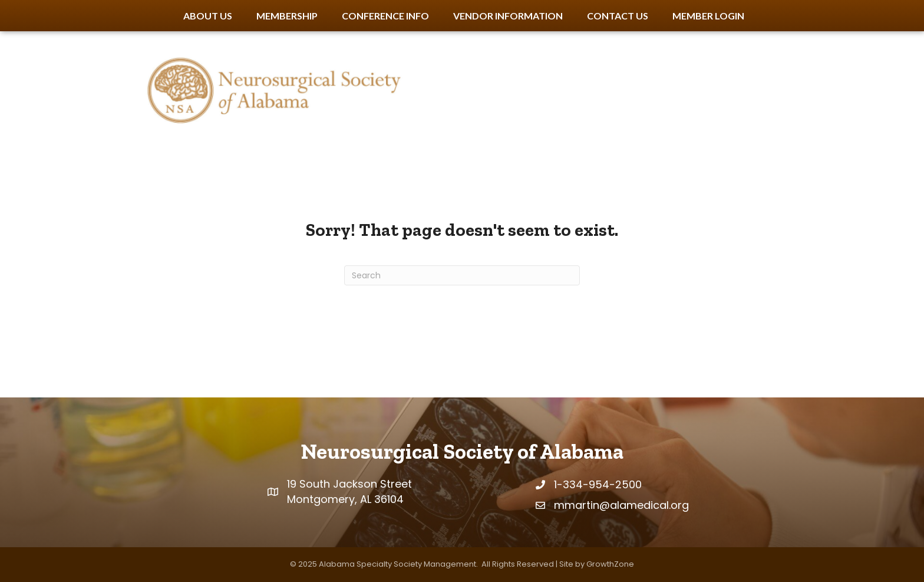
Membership (287, 16)
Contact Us (618, 16)
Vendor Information (508, 16)
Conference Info (385, 16)
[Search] (462, 275)
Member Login (708, 16)
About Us (208, 16)
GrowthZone (610, 564)
